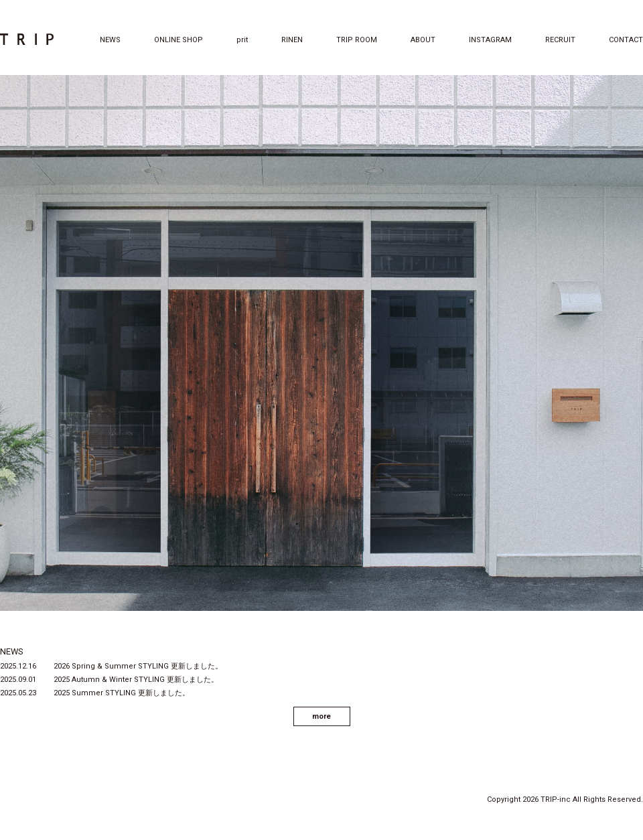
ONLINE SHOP (178, 40)
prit (242, 40)
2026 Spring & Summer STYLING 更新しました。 (138, 666)
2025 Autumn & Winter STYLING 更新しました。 (136, 680)
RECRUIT (560, 40)
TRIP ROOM (357, 40)
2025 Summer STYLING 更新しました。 (122, 693)
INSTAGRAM (490, 40)
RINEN (292, 40)
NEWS (110, 40)
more (321, 716)
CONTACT (626, 40)
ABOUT (423, 40)
